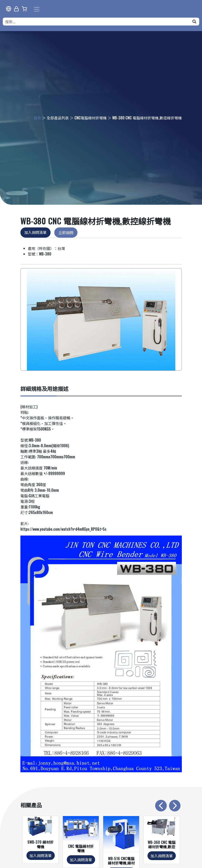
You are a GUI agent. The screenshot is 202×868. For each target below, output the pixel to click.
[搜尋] (194, 22)
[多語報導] (9, 9)
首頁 (37, 118)
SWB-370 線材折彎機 (40, 844)
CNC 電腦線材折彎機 (81, 848)
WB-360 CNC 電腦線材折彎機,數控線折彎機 (162, 847)
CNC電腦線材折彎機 (91, 118)
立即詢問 (66, 233)
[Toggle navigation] (37, 9)
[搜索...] (98, 22)
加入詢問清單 (35, 232)
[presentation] (161, 806)
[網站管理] (16, 9)
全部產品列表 (58, 118)
